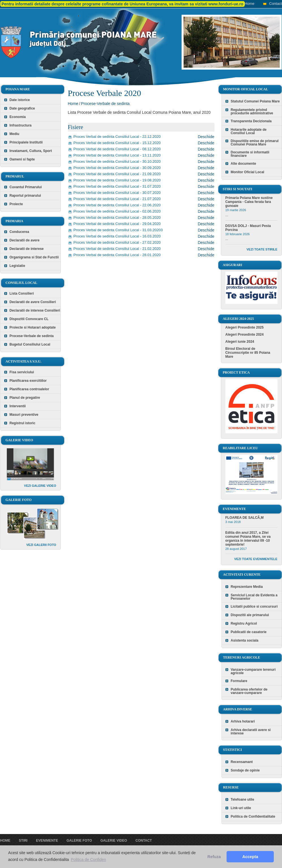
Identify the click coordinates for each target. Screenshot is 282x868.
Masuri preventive (24, 415)
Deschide (206, 137)
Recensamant (242, 762)
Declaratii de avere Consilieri (33, 302)
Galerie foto (79, 841)
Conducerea (19, 232)
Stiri (23, 841)
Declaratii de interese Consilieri (35, 310)
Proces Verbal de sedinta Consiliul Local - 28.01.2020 (117, 255)
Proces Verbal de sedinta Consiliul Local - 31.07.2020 (117, 186)
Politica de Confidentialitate (253, 816)
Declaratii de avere (25, 240)
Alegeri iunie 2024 (240, 342)
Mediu (15, 134)
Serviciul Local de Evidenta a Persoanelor (254, 597)
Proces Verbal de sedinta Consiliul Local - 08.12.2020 (117, 149)
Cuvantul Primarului (26, 187)
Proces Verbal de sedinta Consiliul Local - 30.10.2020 (117, 161)
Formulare (239, 681)
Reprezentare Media (247, 587)
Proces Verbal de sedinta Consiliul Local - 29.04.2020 (117, 224)
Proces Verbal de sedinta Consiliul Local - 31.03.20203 (118, 230)
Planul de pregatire (25, 398)
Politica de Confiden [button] (88, 860)
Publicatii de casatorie (249, 632)
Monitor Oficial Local (248, 172)
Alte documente (244, 164)
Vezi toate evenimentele (256, 559)
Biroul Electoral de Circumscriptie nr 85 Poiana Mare (248, 353)
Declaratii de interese (27, 249)
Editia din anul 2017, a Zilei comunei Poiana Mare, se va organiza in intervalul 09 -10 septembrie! (248, 539)
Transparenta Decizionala (251, 121)
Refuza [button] (214, 857)
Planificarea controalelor (29, 389)
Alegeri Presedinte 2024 (245, 335)
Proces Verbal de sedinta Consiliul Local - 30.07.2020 (117, 193)
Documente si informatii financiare (250, 154)
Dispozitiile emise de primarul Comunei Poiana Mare (255, 143)
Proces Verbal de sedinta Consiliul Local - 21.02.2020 (117, 249)
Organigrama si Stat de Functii (34, 257)
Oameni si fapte (22, 159)
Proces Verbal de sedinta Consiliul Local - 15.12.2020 (117, 143)
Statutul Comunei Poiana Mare (255, 101)
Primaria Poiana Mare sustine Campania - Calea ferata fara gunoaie (249, 202)
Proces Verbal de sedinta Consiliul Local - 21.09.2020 (117, 174)
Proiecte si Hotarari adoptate (33, 327)
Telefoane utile (243, 800)
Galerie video (114, 841)
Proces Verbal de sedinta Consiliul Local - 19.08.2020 (117, 180)
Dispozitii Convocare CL (29, 319)
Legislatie (17, 266)
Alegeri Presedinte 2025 (245, 327)
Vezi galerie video (40, 486)
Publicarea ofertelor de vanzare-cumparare (249, 691)
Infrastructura (21, 125)
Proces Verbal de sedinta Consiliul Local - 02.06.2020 (117, 211)
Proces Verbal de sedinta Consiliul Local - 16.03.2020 (117, 236)
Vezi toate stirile (262, 249)
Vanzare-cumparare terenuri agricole (253, 671)
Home (250, 4)
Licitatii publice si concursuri (254, 606)
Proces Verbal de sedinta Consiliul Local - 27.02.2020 (117, 242)
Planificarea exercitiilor (28, 381)
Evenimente (47, 841)
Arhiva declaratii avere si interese (251, 732)
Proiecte (16, 204)
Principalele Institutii (26, 142)
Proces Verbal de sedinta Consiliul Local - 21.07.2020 (117, 199)
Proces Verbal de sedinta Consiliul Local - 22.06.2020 (117, 205)
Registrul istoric (22, 423)
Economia (18, 117)
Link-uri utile (241, 808)
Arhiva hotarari (243, 721)
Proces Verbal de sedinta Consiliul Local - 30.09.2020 (117, 168)
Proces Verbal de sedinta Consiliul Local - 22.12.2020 (117, 137)
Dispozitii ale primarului (250, 615)
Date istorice (20, 100)
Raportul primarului (25, 196)
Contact (276, 4)
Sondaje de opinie (245, 770)
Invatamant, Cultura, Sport (31, 151)
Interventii (18, 406)
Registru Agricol (244, 623)
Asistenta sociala (245, 640)
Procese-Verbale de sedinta (32, 336)
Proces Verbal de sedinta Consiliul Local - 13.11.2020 (117, 155)
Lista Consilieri (22, 293)
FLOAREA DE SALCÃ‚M (245, 518)
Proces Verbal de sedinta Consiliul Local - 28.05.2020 (117, 217)
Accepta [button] (250, 857)
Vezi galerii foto (41, 545)
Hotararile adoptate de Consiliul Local (249, 131)
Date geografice (22, 108)
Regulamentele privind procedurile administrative (252, 112)
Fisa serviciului (22, 372)
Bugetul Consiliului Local (30, 344)
